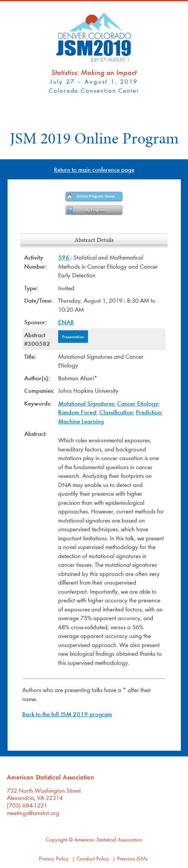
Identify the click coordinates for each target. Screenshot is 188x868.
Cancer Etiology (138, 403)
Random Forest (77, 412)
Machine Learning (81, 421)
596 (65, 257)
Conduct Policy (93, 858)
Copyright (56, 839)
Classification (116, 412)
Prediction (149, 412)
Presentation (73, 336)
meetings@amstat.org (33, 813)
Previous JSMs (132, 858)
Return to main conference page (94, 169)
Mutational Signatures (86, 403)
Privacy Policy (54, 858)
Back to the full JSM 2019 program (67, 714)
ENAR (66, 322)
